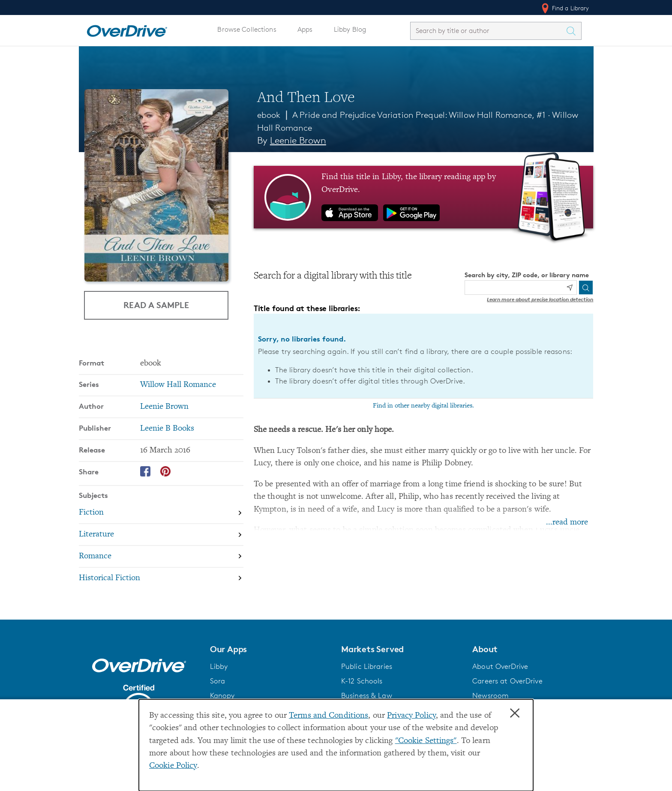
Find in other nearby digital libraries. (423, 406)
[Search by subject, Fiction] (161, 513)
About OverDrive (500, 666)
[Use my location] (570, 288)
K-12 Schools (362, 681)
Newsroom (490, 695)
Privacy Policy (411, 716)
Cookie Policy (173, 766)
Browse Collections (247, 29)
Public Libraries (367, 666)
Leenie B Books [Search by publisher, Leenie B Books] (167, 429)
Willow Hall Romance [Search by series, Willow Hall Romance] (178, 385)
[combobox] (488, 31)
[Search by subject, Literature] (161, 535)
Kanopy (222, 695)
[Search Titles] (573, 31)
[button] (270, 649)
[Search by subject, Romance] (161, 556)
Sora (218, 681)
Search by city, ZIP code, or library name (527, 275)
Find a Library (565, 8)
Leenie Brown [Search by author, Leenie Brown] (298, 140)
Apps (305, 29)
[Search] (586, 288)
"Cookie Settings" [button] (426, 741)
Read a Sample (156, 305)
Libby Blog (350, 29)
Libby (219, 666)
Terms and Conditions (328, 716)
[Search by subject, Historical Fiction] (161, 578)
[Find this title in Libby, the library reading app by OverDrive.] (424, 197)
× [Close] (515, 713)
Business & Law (367, 695)
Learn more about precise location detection (540, 299)
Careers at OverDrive (507, 681)
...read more (567, 523)
